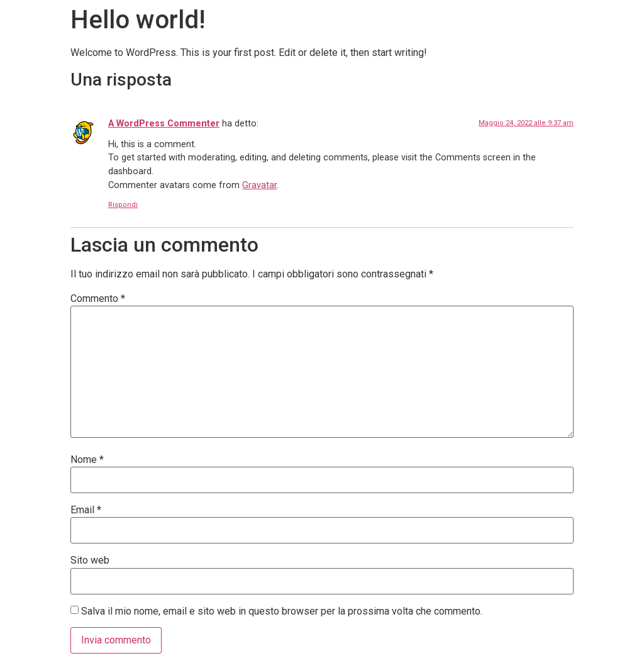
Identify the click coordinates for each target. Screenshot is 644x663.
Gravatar (259, 185)
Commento (98, 299)
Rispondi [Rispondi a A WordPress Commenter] (123, 205)
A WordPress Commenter (164, 124)
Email (86, 510)
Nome (87, 460)
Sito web (90, 560)
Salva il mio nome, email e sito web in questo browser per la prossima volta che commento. (282, 611)
